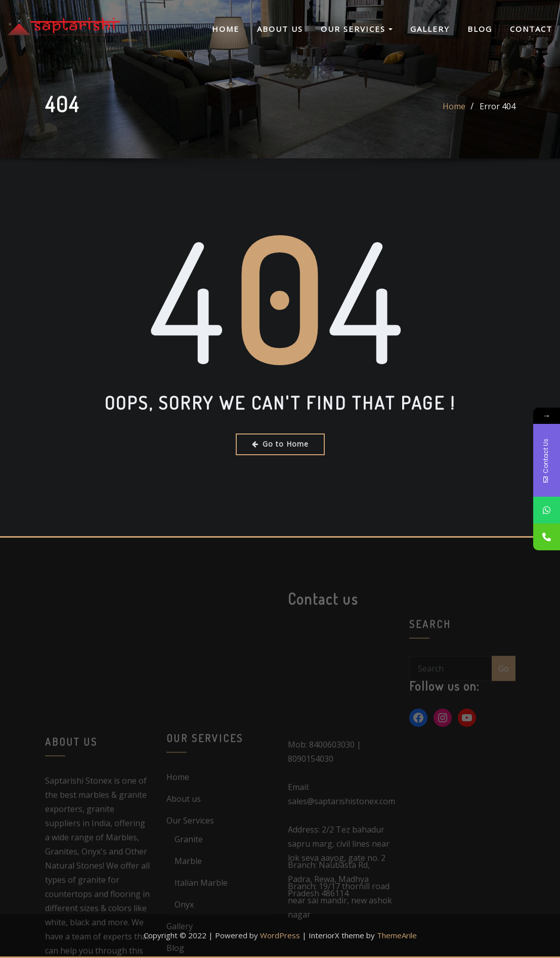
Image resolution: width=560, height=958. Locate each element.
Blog (480, 29)
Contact (531, 29)
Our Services (357, 29)
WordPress (280, 935)
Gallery (430, 29)
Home (226, 29)
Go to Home (280, 444)
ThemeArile (397, 935)
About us (280, 29)
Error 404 (498, 115)
